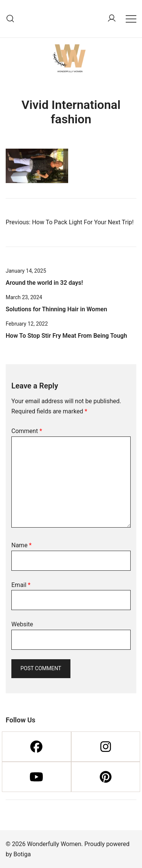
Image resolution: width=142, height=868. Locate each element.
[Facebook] (37, 747)
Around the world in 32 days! (44, 283)
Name (22, 545)
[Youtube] (37, 777)
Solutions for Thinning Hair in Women (56, 309)
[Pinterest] (106, 777)
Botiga (22, 854)
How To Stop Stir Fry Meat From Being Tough (66, 336)
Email (21, 585)
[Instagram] (106, 747)
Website (22, 624)
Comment (27, 431)
